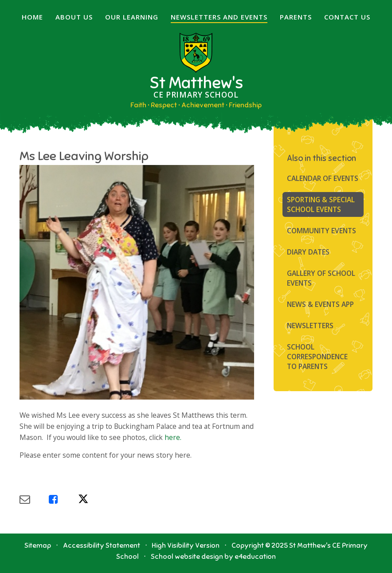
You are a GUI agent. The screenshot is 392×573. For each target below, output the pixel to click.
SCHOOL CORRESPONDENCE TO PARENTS (317, 357)
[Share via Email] (34, 499)
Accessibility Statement (102, 546)
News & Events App (320, 304)
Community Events (321, 231)
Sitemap (38, 546)
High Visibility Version (186, 546)
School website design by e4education (213, 557)
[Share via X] (93, 499)
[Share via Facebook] (63, 499)
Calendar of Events (323, 178)
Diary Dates (308, 252)
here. (173, 437)
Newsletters (310, 326)
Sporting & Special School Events (321, 204)
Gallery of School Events (321, 278)
